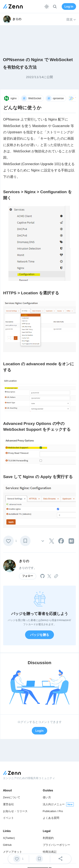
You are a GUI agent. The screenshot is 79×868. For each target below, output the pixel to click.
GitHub (7, 845)
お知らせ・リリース (15, 811)
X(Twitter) (9, 838)
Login (39, 731)
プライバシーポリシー (56, 845)
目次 (71, 19)
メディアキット (13, 852)
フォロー (28, 576)
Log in (69, 6)
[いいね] (8, 541)
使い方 (47, 797)
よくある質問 (51, 818)
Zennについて (12, 797)
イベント (8, 818)
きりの (24, 561)
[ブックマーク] (25, 541)
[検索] (55, 7)
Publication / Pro (53, 811)
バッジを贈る (40, 635)
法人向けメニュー (54, 804)
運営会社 (8, 804)
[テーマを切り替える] (47, 7)
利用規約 (48, 838)
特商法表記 (50, 852)
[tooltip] (52, 541)
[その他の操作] (43, 541)
